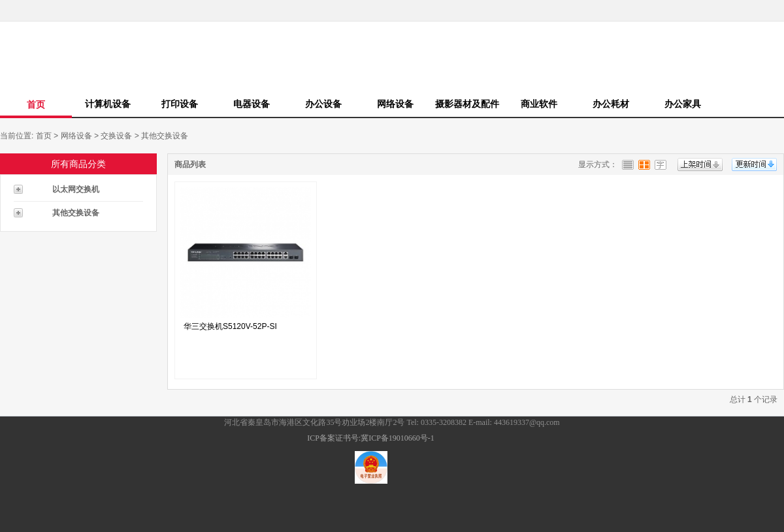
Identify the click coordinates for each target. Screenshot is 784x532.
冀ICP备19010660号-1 (398, 438)
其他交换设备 (165, 136)
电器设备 (252, 104)
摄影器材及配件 (467, 104)
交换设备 (116, 136)
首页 (36, 104)
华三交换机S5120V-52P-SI (230, 326)
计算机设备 (108, 104)
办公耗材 (611, 104)
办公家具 (683, 104)
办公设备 (323, 104)
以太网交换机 (76, 189)
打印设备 (180, 104)
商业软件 (539, 104)
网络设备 (395, 104)
